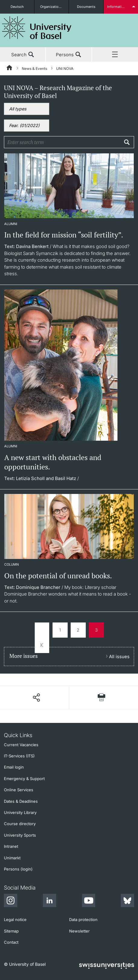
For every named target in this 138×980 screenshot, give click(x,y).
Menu (115, 55)
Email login (14, 767)
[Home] (10, 69)
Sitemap (11, 931)
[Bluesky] (127, 901)
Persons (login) (18, 869)
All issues (119, 657)
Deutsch (17, 7)
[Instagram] (11, 901)
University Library (20, 812)
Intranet (11, 846)
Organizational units (54, 7)
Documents (86, 7)
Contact (11, 942)
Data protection (83, 920)
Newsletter (79, 931)
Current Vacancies (21, 745)
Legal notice (15, 920)
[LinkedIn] (50, 901)
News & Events (34, 69)
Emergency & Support (24, 779)
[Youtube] (88, 901)
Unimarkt (12, 858)
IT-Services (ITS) (19, 756)
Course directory (20, 824)
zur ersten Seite (42, 638)
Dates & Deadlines (21, 801)
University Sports (20, 835)
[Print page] (102, 697)
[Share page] (36, 697)
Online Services (19, 790)
